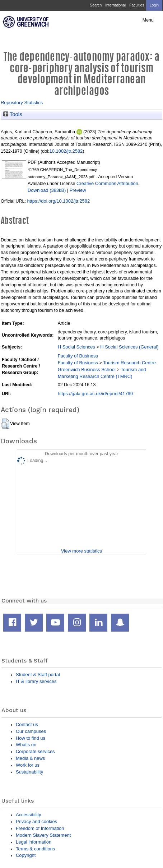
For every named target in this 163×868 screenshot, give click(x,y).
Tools (13, 114)
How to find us (31, 738)
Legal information (34, 842)
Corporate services (35, 751)
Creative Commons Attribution (107, 183)
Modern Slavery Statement (43, 835)
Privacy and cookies (36, 821)
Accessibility (28, 815)
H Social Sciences (76, 347)
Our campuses (31, 731)
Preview (78, 190)
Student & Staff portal (38, 675)
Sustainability (29, 772)
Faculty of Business (78, 356)
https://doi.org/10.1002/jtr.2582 (58, 201)
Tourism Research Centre (129, 363)
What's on (26, 745)
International (115, 5)
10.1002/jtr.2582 (66, 151)
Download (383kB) (47, 190)
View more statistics (81, 551)
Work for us (28, 765)
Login (154, 5)
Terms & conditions (35, 849)
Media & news (30, 758)
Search (96, 5)
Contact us (27, 724)
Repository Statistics (22, 103)
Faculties (137, 5)
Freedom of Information (40, 828)
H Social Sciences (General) (129, 347)
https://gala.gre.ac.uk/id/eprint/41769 (95, 394)
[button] (5, 424)
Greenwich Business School (87, 370)
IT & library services (36, 681)
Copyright (26, 855)
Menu (148, 20)
